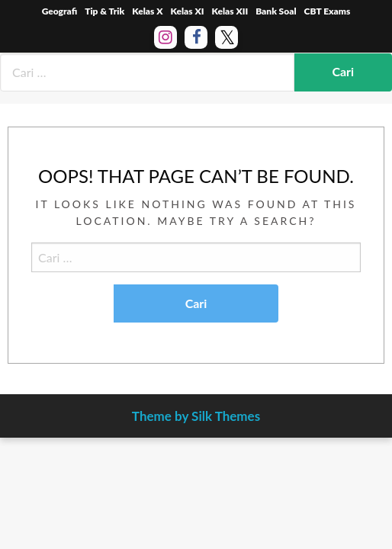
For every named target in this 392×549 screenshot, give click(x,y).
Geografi (60, 11)
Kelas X (147, 11)
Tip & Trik (104, 11)
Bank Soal (276, 11)
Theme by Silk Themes (196, 416)
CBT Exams (328, 11)
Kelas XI (187, 11)
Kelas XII (230, 11)
